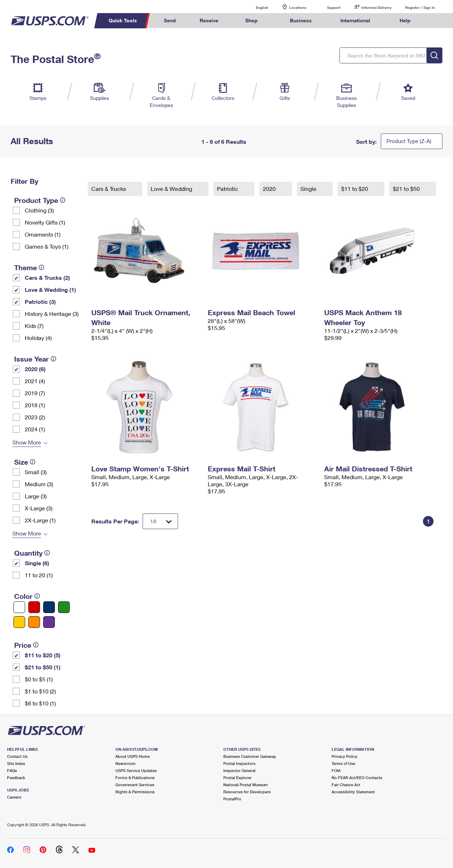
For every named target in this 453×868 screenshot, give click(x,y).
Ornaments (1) (43, 234)
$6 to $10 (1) (40, 703)
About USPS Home (133, 756)
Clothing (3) (39, 210)
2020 (270, 189)
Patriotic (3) (40, 302)
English (255, 7)
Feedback (16, 778)
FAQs (12, 770)
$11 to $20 (355, 189)
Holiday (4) (38, 338)
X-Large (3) (39, 508)
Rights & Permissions (135, 792)
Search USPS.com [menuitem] (436, 21)
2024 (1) (35, 429)
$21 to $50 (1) (43, 667)
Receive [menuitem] (209, 20)
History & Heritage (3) (52, 314)
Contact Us (17, 756)
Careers (14, 797)
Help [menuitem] (405, 20)
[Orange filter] (34, 622)
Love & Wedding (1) (50, 290)
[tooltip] (63, 200)
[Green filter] (64, 607)
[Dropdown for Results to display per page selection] (160, 521)
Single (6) (37, 563)
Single (309, 189)
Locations (298, 7)
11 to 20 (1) (39, 575)
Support (334, 7)
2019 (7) (35, 393)
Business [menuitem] (301, 20)
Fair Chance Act (346, 785)
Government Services (135, 785)
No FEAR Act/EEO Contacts (357, 778)
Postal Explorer (237, 778)
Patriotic (228, 189)
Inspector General (239, 770)
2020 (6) (35, 369)
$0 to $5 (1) (39, 679)
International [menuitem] (355, 20)
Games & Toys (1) (47, 246)
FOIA (336, 770)
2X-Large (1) (40, 520)
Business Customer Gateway (250, 756)
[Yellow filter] (19, 622)
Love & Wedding (172, 189)
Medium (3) (39, 484)
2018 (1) (35, 405)
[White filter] (19, 607)
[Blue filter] (49, 607)
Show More (27, 442)
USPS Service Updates (136, 770)
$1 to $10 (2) (40, 691)
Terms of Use (343, 763)
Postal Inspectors (239, 763)
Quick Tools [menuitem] (123, 20)
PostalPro (232, 799)
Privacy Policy (345, 756)
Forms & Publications (135, 778)
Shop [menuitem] (251, 20)
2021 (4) (35, 381)
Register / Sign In (420, 7)
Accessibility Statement (353, 792)
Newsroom (125, 763)
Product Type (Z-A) (409, 141)
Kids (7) (34, 326)
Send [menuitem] (170, 20)
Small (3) (36, 472)
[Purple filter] (49, 622)
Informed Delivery (376, 7)
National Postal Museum (246, 785)
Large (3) (36, 496)
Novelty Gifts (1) (45, 222)
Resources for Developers (247, 792)
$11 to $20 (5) (43, 655)
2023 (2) (35, 417)
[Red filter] (34, 607)
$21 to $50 (407, 189)
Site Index (16, 763)
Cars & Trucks (109, 189)
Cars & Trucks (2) (47, 277)
